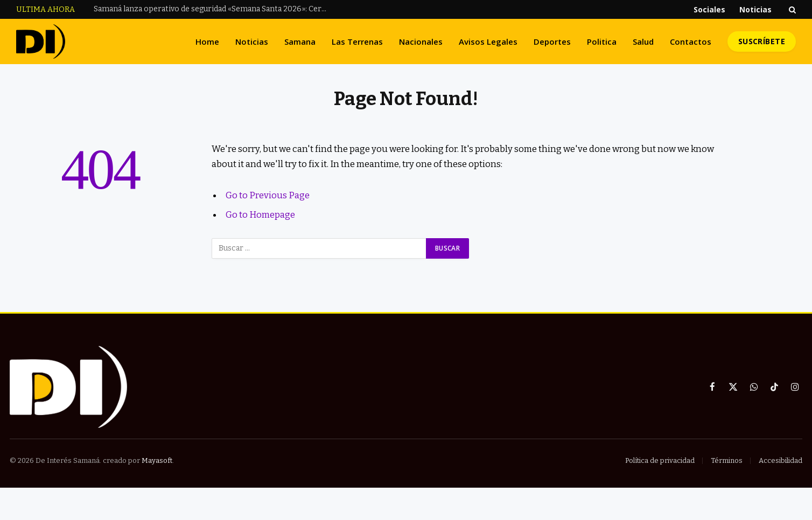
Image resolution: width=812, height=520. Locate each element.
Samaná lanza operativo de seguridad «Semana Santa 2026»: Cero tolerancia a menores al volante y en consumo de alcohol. (215, 9)
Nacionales (421, 41)
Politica (602, 41)
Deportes (552, 41)
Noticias (755, 9)
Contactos (691, 41)
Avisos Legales (488, 41)
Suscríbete (762, 41)
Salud (643, 41)
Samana (300, 41)
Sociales (709, 9)
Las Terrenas (357, 41)
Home (207, 41)
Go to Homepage (260, 214)
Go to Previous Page (268, 195)
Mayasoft (157, 460)
